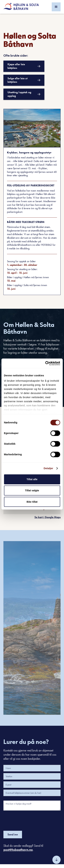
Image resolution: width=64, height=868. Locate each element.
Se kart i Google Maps (48, 517)
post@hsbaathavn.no (18, 850)
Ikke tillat (32, 502)
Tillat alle (32, 479)
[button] (56, 7)
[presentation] (29, 820)
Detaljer (48, 468)
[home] (21, 7)
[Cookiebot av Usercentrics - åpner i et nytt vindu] (46, 363)
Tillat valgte (32, 490)
